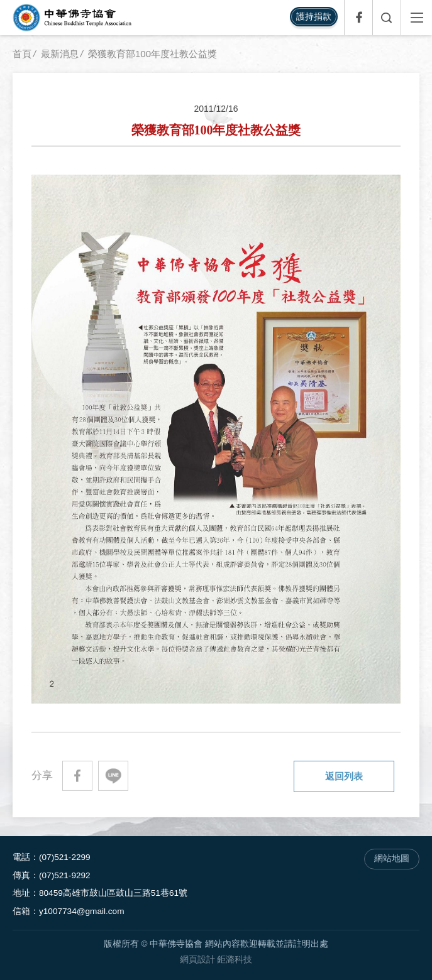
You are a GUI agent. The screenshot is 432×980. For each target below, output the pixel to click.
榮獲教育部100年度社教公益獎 (152, 54)
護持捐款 (314, 16)
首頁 (22, 54)
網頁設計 (197, 960)
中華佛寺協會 (72, 18)
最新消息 (60, 54)
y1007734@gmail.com (81, 911)
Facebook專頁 (358, 18)
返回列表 (344, 776)
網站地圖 (392, 858)
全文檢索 (386, 18)
